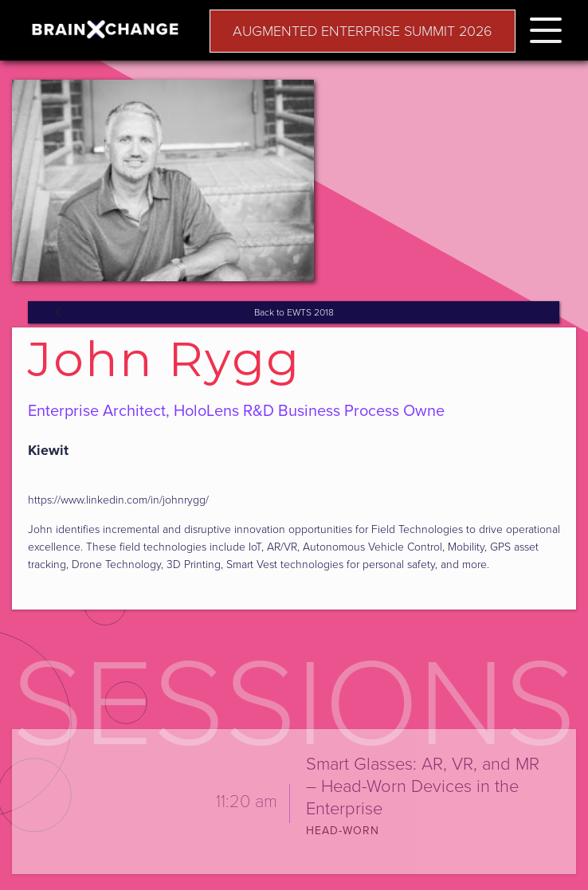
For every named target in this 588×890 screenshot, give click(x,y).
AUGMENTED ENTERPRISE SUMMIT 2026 (363, 31)
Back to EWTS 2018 (294, 312)
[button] (546, 27)
